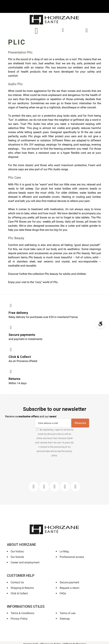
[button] (36, 31)
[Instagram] (44, 487)
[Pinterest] (54, 487)
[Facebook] (34, 487)
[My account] (63, 30)
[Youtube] (65, 487)
